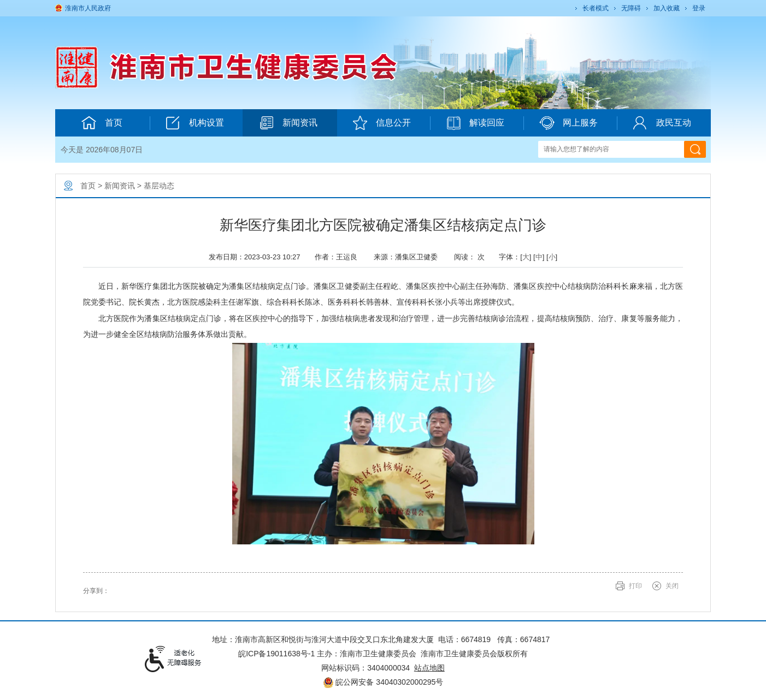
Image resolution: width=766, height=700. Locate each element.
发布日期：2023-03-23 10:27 (257, 257)
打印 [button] (635, 586)
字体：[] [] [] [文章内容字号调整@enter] (528, 257)
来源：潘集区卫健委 (409, 257)
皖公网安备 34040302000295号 (383, 682)
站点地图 (429, 668)
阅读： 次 (472, 257)
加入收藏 (667, 8)
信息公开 (382, 123)
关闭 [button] (672, 586)
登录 (699, 8)
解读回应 (475, 123)
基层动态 (159, 186)
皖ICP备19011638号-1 (276, 654)
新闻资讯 (288, 123)
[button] (595, 8)
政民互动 (662, 123)
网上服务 (568, 123)
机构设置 (195, 123)
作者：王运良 (340, 257)
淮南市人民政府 (88, 8)
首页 (102, 123)
